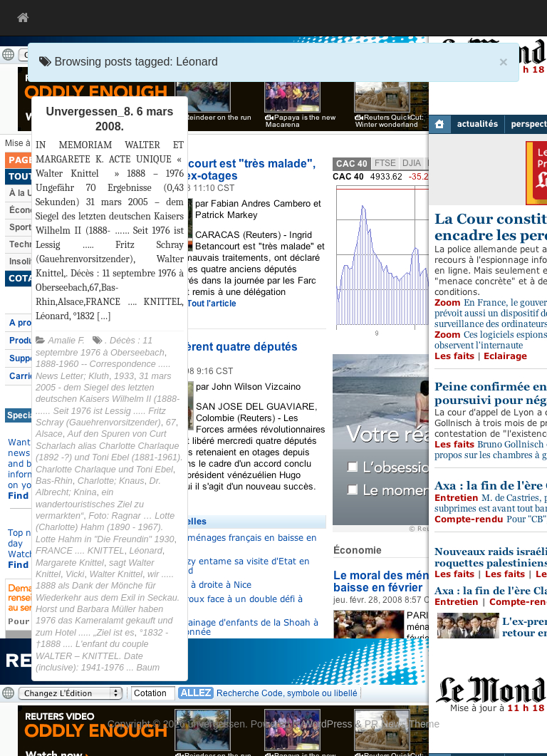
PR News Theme (402, 724)
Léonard (146, 551)
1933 (124, 376)
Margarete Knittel (70, 563)
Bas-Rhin (54, 481)
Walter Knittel (116, 574)
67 (171, 423)
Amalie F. (67, 341)
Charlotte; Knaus (111, 481)
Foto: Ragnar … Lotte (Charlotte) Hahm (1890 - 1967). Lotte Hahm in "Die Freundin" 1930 (105, 528)
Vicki (75, 574)
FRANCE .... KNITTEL (80, 551)
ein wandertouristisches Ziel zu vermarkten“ (90, 504)
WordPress (328, 724)
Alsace (49, 434)
